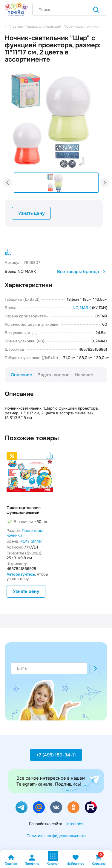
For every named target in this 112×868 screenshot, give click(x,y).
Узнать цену (31, 213)
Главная (11, 860)
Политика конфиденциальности (56, 836)
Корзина (99, 860)
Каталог (53, 858)
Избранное (75, 860)
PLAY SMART (32, 541)
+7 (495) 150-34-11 (56, 755)
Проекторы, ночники (25, 533)
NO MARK (82, 308)
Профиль (32, 860)
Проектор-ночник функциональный (24, 510)
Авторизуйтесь (21, 574)
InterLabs (75, 824)
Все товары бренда (82, 272)
